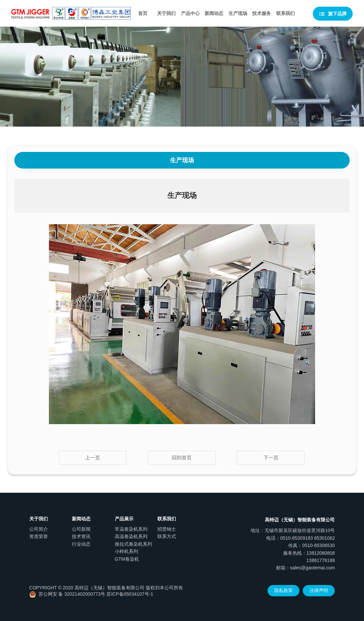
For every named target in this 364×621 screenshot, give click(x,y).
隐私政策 (283, 590)
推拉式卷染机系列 (133, 544)
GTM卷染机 (127, 559)
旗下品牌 (333, 14)
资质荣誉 (39, 536)
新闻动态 (214, 13)
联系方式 (167, 536)
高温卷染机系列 (131, 536)
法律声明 (319, 590)
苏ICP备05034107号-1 (130, 594)
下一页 (271, 458)
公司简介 (39, 529)
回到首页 (182, 458)
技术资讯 (81, 536)
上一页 (93, 458)
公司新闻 (81, 529)
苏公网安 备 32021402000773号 (67, 594)
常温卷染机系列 (131, 529)
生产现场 (238, 13)
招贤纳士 (167, 529)
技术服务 (262, 13)
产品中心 (190, 13)
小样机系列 (126, 551)
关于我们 (166, 13)
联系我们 (285, 13)
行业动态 (81, 544)
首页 (143, 13)
